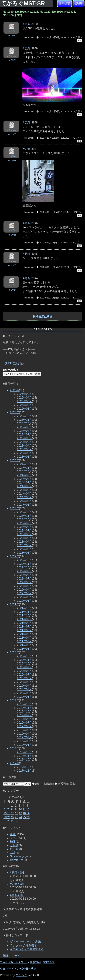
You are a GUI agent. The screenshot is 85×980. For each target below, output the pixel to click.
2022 (15, 556)
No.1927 (12, 160)
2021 (15, 604)
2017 (15, 763)
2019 (15, 700)
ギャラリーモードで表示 (25, 942)
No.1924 (12, 290)
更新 (13, 834)
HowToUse (17, 860)
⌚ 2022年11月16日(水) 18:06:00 (53, 267)
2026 (15, 390)
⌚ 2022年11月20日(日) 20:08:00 (53, 111)
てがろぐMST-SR (23, 3)
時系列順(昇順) (65, 784)
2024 (15, 460)
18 (24, 813)
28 (9, 821)
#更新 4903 (17, 895)
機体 (13, 842)
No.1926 (12, 235)
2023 (15, 508)
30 (16, 821)
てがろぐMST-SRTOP (14, 962)
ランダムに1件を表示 (23, 945)
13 (5, 813)
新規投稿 (64, 3)
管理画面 (49, 962)
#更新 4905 (17, 873)
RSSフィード (11, 956)
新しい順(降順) (43, 784)
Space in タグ (19, 856)
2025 (15, 412)
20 (5, 817)
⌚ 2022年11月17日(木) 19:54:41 (53, 243)
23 (16, 817)
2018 (15, 748)
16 (16, 813)
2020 (15, 652)
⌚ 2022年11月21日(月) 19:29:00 (53, 37)
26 (28, 817)
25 (24, 817)
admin (31, 37)
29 (13, 821)
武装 (13, 853)
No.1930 (12, 36)
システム (16, 838)
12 (28, 809)
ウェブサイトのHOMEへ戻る (18, 969)
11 (24, 809)
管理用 (79, 3)
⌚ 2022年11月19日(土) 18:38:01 (53, 138)
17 (20, 813)
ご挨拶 (14, 845)
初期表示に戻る (43, 317)
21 (9, 817)
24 (20, 817)
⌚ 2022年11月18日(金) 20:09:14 (53, 212)
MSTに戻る (14, 363)
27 (5, 821)
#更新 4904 (17, 884)
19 (28, 813)
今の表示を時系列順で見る (27, 949)
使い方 (14, 849)
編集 (79, 41)
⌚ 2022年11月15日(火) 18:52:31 (53, 298)
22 (13, 817)
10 (20, 809)
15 (13, 813)
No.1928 (12, 134)
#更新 (27, 24)
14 (9, 813)
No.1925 (12, 265)
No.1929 (12, 60)
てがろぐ (21, 975)
